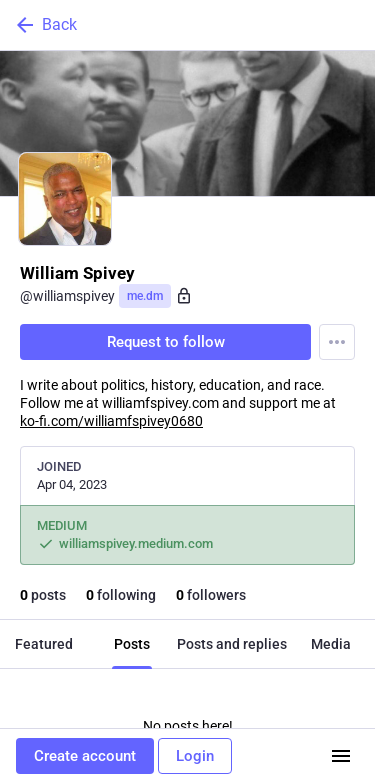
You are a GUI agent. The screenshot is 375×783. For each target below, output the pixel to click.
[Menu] (337, 342)
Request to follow (166, 342)
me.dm (145, 296)
